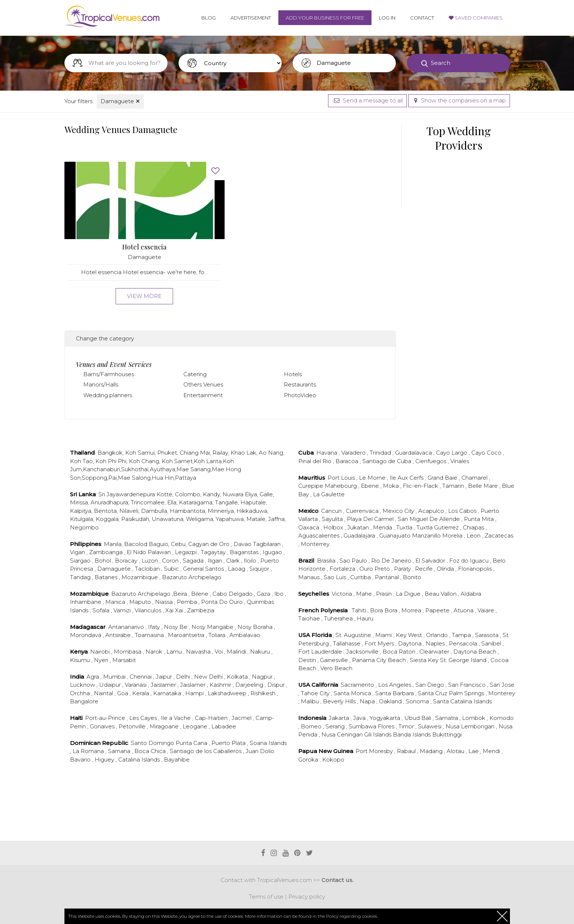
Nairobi (101, 652)
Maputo (141, 602)
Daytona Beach (476, 652)
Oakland (391, 701)
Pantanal (388, 577)
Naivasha (199, 652)
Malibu (311, 701)
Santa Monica (353, 693)
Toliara (218, 635)
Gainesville (335, 660)
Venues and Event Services (114, 364)
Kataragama (196, 502)
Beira (181, 594)
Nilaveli (129, 511)
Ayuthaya (163, 469)
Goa (123, 693)
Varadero (354, 453)
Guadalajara (360, 535)
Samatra (447, 718)
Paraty (403, 569)
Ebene (371, 486)
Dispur (277, 685)
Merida (383, 527)
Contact (422, 18)
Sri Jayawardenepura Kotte (135, 494)
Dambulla (154, 511)
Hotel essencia (144, 247)
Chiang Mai (195, 453)
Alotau (456, 751)
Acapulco (432, 511)
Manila (113, 544)
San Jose (502, 685)
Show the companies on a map (459, 100)
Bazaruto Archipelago (192, 577)
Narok (155, 652)
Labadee (224, 726)
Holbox (334, 527)
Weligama (200, 519)
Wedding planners (108, 395)
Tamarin (454, 486)
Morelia (453, 535)
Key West (410, 635)
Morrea (412, 610)
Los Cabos (463, 511)
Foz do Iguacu (470, 561)
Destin (308, 660)
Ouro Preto (375, 569)
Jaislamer (164, 685)
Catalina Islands (140, 759)
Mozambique (140, 577)
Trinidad (381, 453)
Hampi (195, 693)
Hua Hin (163, 478)
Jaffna (276, 519)
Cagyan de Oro (209, 544)
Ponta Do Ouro (223, 602)
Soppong (94, 478)
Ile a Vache (177, 718)
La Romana (89, 751)
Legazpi (186, 552)
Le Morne (373, 478)
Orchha (81, 693)
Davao (243, 544)
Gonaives (103, 726)
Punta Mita (480, 519)
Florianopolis (476, 569)
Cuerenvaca (363, 511)
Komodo (501, 718)
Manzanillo (427, 535)
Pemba (188, 602)
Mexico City (399, 511)
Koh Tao (81, 461)
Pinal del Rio (316, 461)
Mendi (492, 751)
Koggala (107, 519)
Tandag (81, 577)
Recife (425, 569)
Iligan (216, 561)
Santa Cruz (433, 693)
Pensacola (464, 643)
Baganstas (245, 552)
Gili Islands (378, 734)
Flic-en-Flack (421, 486)
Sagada (194, 561)
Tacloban (148, 569)
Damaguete (120, 101)
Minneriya (221, 511)
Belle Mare (484, 486)
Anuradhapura (109, 502)
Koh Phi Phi (111, 461)
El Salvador (431, 561)
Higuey (105, 759)
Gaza (264, 594)
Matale (256, 519)
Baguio (159, 544)
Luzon (150, 561)
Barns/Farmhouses (109, 374)
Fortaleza (343, 569)
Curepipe (311, 486)
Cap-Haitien (212, 718)
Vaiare (487, 610)
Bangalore (84, 701)
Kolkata (238, 677)
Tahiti (360, 610)
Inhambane (86, 602)
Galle (266, 494)
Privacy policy (307, 897)
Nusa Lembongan (471, 726)
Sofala (102, 610)
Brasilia (327, 561)
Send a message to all (367, 100)
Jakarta (340, 718)
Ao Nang (271, 453)
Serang (336, 726)
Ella (172, 502)
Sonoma (418, 701)
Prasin (385, 594)
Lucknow (83, 685)
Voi (219, 652)
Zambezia (201, 610)
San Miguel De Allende (429, 519)
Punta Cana (192, 743)
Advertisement (251, 18)
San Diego (430, 685)
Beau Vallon (441, 594)
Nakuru (261, 652)
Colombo (188, 494)
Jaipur (165, 677)
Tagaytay (214, 552)
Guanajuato (396, 535)
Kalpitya (81, 511)
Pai (112, 478)
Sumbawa (363, 726)
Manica (116, 602)
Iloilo (251, 561)
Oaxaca (309, 527)
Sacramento (358, 685)
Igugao (273, 552)
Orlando (438, 635)
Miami (384, 635)
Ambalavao (245, 635)
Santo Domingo (153, 743)
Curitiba (361, 577)
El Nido (137, 552)
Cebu (178, 544)
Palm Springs (467, 693)
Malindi (237, 652)
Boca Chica (151, 751)
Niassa (165, 602)
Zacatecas (499, 535)
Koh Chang (144, 461)
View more (144, 296)
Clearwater (435, 652)
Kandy (211, 494)
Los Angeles (395, 685)
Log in (387, 18)
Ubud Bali (418, 718)
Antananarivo (127, 627)
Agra (94, 677)
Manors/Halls (101, 384)
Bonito (412, 577)
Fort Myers (380, 643)
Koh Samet (177, 461)
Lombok (474, 718)
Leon (474, 535)
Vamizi (123, 610)
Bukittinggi (447, 734)
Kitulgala (82, 519)
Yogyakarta (386, 718)
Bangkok (110, 453)
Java (360, 718)
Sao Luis (336, 577)
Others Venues (203, 384)
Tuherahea (339, 618)
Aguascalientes (320, 535)
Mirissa (79, 502)
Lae (474, 751)
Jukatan (359, 527)
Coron (171, 561)
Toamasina (150, 635)
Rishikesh (264, 693)
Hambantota (187, 511)
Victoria (343, 594)
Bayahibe (177, 759)
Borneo (312, 726)
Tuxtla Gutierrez (438, 527)
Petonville (133, 726)
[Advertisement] (230, 811)
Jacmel (242, 718)
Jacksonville (363, 652)
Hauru (365, 618)
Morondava (86, 635)
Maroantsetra (187, 635)
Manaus (310, 577)
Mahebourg (341, 486)
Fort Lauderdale (321, 652)
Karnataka (168, 693)
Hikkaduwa (252, 511)
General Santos (204, 569)
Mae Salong (134, 478)
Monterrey (315, 544)
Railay (220, 453)
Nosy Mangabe (213, 627)
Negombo (84, 527)
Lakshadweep (228, 693)
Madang (432, 751)
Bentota (105, 511)
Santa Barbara (395, 693)
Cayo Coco (487, 453)
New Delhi (209, 677)
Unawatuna (168, 519)
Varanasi (136, 685)
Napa (368, 701)
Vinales (460, 461)
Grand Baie (443, 478)
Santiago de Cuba (388, 461)
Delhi (184, 677)
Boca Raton (400, 652)
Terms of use (266, 897)
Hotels (293, 374)
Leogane (196, 726)
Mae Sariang (193, 469)
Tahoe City (316, 693)
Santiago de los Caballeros (206, 751)
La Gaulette (329, 494)
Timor (407, 726)
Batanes (107, 577)
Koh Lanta (208, 461)
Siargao (81, 561)
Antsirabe (119, 635)
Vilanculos (149, 610)
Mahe (365, 594)
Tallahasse (347, 643)
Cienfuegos (432, 461)
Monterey (502, 693)
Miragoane (165, 726)
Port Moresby (375, 751)
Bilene (200, 594)
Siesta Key (425, 660)
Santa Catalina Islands (462, 701)
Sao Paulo (354, 561)
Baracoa (348, 461)
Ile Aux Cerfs (407, 478)
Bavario (81, 759)
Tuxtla (405, 527)
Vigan (78, 552)
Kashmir (221, 685)
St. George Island (464, 660)
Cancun (332, 511)
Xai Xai (175, 610)
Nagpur (263, 677)
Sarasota (487, 635)
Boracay (127, 561)
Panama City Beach (380, 660)
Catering (195, 374)
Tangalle (226, 502)
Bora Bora (384, 610)
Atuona (464, 610)
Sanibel (492, 643)
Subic (172, 569)
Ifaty (155, 627)
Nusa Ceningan (343, 734)
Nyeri (102, 660)
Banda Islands (413, 734)
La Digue (409, 594)
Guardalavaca (414, 453)
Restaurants (300, 384)
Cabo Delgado (233, 594)
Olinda (446, 569)
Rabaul (407, 751)
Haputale (253, 502)
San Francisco (468, 685)
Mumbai (115, 677)
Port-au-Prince (106, 718)
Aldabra (471, 594)
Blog (209, 18)
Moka (392, 486)
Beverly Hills (340, 701)
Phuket (167, 453)
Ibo (280, 594)
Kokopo (333, 759)
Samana (120, 751)
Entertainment (203, 395)
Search (441, 63)
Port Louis (342, 478)
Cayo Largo (452, 453)
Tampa (462, 635)
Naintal (104, 693)
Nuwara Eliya (240, 494)
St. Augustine (354, 635)
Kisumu (81, 660)
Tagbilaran (267, 544)
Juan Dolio (260, 751)
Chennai (141, 677)
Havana (328, 453)
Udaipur (111, 685)
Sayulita (333, 519)
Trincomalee (148, 502)
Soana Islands (268, 743)
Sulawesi (430, 726)
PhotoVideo (300, 395)
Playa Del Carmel (371, 519)
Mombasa (128, 652)
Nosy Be (176, 627)
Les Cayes (144, 718)
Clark (234, 561)
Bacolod (136, 544)
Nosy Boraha (256, 627)
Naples (436, 643)
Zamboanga (107, 552)
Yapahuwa (230, 519)
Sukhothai (135, 469)
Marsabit (124, 660)
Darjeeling (250, 685)
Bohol (103, 561)
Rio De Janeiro (392, 561)
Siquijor (260, 569)
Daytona (411, 643)
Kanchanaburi (101, 469)
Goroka (309, 759)
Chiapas (474, 527)
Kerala (141, 693)
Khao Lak (243, 453)
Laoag (237, 569)
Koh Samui (140, 453)
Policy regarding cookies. (352, 916)
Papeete (438, 610)
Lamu (175, 652)
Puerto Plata (229, 743)
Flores (387, 726)
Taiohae (310, 618)
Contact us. (337, 880)
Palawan (160, 552)
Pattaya (186, 478)
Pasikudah (135, 519)
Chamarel (475, 478)
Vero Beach (336, 668)
